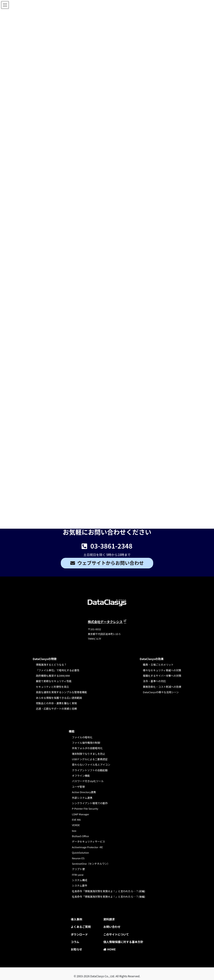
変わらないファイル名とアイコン (91, 765)
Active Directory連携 (84, 792)
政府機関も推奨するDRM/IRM (53, 676)
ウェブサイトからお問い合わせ (111, 563)
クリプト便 (78, 869)
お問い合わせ (112, 927)
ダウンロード (79, 934)
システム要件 (80, 885)
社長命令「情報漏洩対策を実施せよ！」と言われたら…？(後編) (108, 897)
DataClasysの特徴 (45, 659)
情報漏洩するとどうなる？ (51, 665)
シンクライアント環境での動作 (90, 803)
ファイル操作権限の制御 (86, 743)
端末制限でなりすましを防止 (88, 754)
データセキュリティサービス (88, 841)
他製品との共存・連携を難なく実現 (56, 703)
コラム (75, 942)
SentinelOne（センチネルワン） (91, 864)
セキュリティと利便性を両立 (53, 687)
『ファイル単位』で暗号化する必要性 (58, 670)
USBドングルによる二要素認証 (90, 759)
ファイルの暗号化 (82, 737)
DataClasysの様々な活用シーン (161, 692)
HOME (109, 949)
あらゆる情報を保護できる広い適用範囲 (59, 698)
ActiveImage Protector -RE (87, 847)
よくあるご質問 (81, 927)
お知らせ (76, 949)
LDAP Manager (80, 814)
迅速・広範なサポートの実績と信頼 (56, 709)
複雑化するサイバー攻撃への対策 (162, 676)
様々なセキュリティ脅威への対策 (162, 670)
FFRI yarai (78, 875)
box (74, 831)
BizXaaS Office (80, 836)
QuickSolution (80, 853)
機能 (72, 731)
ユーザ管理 (78, 787)
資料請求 (109, 919)
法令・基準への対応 (154, 681)
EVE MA (76, 820)
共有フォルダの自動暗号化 (87, 748)
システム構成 (80, 880)
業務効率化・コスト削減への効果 (162, 687)
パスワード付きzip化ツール (88, 781)
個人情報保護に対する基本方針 (123, 942)
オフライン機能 (81, 776)
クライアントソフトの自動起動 (90, 770)
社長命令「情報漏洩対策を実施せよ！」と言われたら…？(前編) (108, 891)
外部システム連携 (82, 798)
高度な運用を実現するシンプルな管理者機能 (61, 692)
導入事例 (76, 919)
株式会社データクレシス (105, 622)
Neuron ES (78, 858)
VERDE (76, 825)
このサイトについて (116, 934)
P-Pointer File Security (85, 809)
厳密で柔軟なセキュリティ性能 (54, 681)
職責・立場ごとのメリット (158, 665)
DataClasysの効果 (152, 659)
